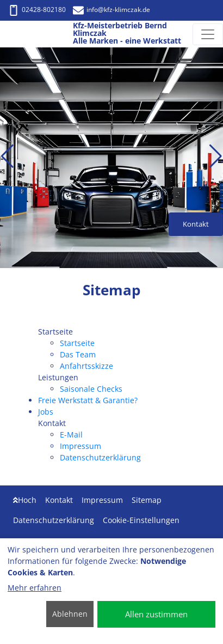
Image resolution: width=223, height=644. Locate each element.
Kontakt (59, 500)
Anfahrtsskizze (86, 366)
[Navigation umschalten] (208, 34)
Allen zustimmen (156, 614)
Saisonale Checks (91, 389)
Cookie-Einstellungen (141, 520)
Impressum (80, 446)
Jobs (46, 412)
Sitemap (147, 500)
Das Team (78, 354)
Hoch (25, 500)
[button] (7, 156)
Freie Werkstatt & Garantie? (88, 400)
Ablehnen (70, 614)
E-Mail (71, 435)
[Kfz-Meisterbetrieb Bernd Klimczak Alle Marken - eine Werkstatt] (20, 34)
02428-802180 (37, 10)
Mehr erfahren (35, 588)
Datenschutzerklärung (100, 457)
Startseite (77, 343)
